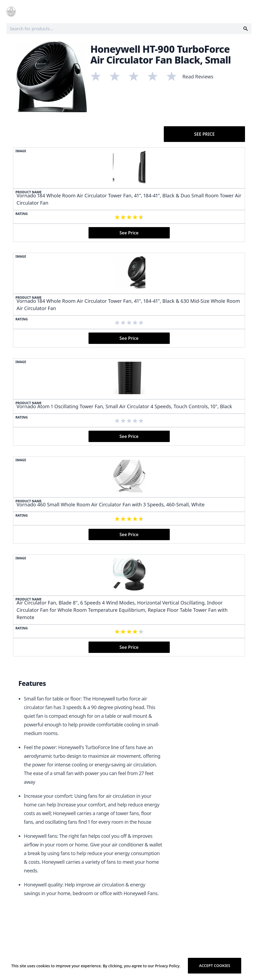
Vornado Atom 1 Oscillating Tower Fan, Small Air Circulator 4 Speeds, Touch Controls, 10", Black (124, 406)
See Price (204, 134)
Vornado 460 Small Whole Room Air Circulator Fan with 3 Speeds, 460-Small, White (111, 504)
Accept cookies (215, 966)
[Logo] (11, 12)
